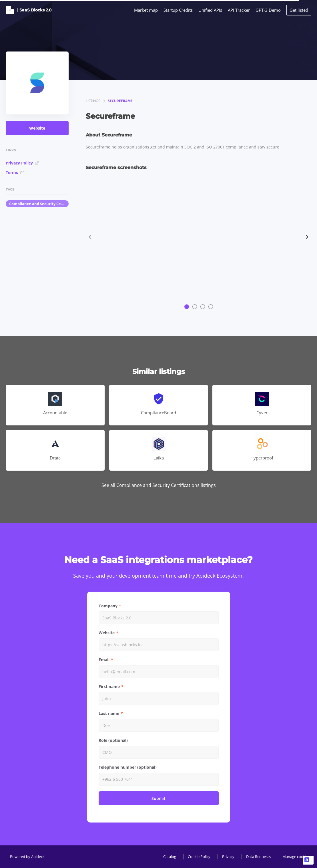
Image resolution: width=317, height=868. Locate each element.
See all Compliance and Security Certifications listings (159, 485)
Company (108, 606)
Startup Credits (178, 10)
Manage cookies (296, 857)
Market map (146, 10)
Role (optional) (113, 740)
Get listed (299, 10)
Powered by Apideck (27, 857)
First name (109, 686)
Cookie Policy (199, 857)
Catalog (170, 857)
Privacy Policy (22, 163)
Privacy (228, 857)
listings (93, 101)
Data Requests (258, 857)
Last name (109, 713)
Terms (15, 172)
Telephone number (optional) (128, 767)
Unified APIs (210, 10)
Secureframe (120, 101)
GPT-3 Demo (268, 10)
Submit (158, 798)
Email (104, 660)
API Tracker (239, 10)
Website (37, 128)
